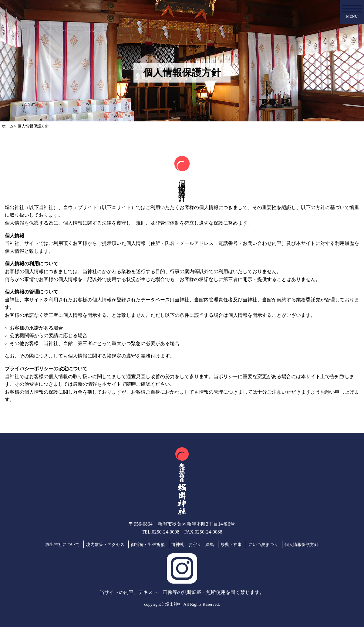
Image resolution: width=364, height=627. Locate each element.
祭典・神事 (231, 544)
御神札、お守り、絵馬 (193, 544)
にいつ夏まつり (263, 544)
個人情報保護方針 (302, 544)
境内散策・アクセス (105, 544)
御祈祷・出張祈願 (148, 544)
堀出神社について (62, 544)
